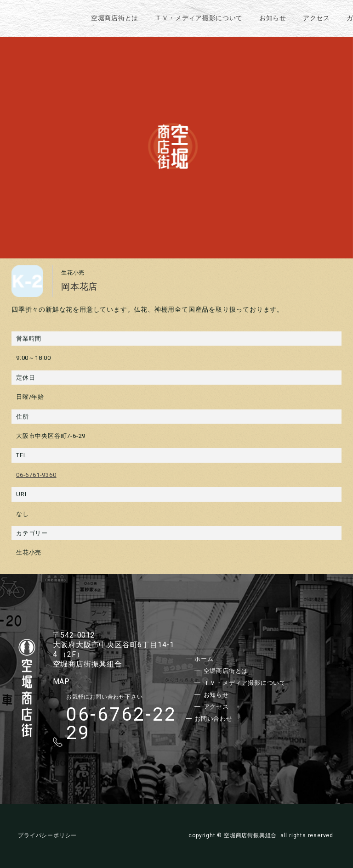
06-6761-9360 (36, 475)
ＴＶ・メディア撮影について (199, 18)
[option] (176, 146)
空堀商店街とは (115, 18)
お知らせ (273, 18)
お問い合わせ (214, 719)
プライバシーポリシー (47, 835)
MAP (61, 681)
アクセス (316, 18)
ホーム (204, 659)
